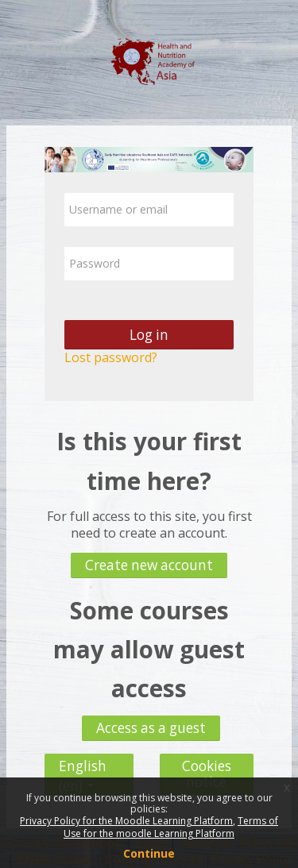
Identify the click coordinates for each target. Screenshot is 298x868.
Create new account (149, 565)
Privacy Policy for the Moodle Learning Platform (126, 821)
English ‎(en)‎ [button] (83, 762)
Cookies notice (207, 774)
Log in (149, 335)
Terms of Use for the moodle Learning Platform (171, 827)
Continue (149, 853)
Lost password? (111, 357)
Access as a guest (151, 728)
